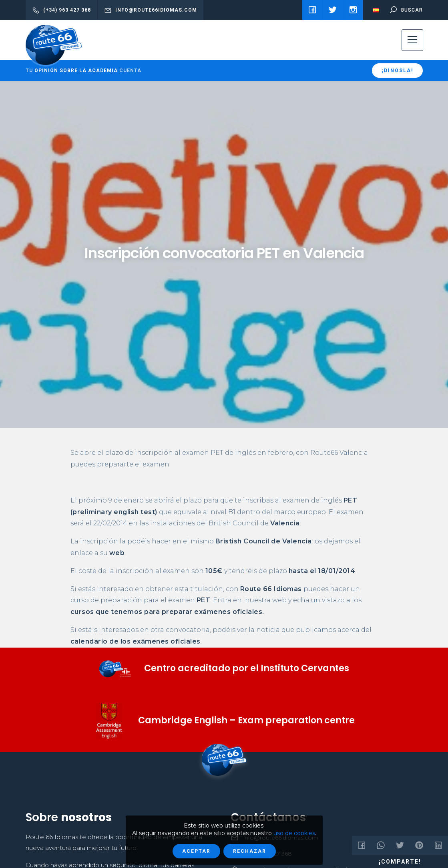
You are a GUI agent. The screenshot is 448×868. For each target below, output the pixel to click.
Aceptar (196, 851)
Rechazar (250, 851)
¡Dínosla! (397, 71)
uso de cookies (294, 833)
